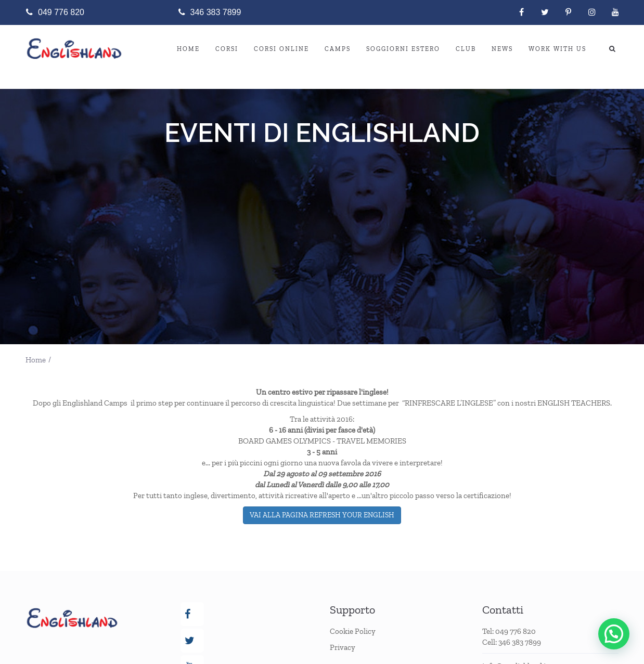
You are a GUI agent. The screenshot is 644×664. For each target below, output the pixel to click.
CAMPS (338, 49)
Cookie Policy (353, 631)
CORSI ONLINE (281, 49)
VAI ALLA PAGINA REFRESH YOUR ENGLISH (322, 515)
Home (188, 49)
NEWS (502, 49)
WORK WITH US (557, 49)
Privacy (343, 647)
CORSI (227, 49)
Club (466, 49)
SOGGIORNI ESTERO (403, 49)
